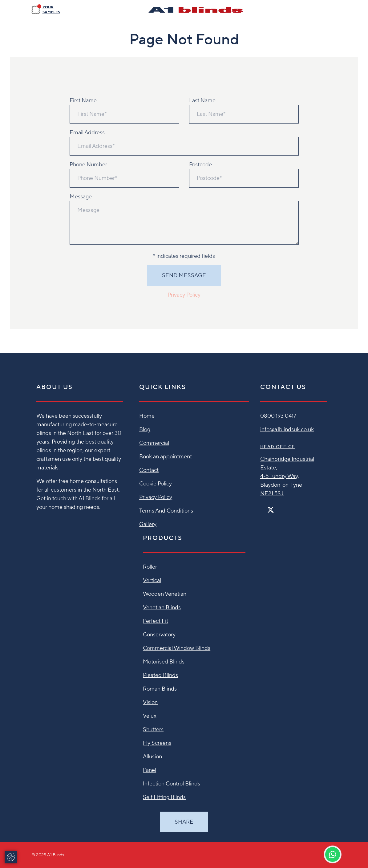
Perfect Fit (156, 621)
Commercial (154, 443)
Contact (149, 470)
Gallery (148, 524)
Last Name (202, 101)
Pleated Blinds (160, 675)
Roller (150, 567)
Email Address (87, 133)
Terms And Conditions (166, 511)
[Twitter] (271, 510)
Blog (145, 430)
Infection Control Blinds (172, 784)
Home (147, 416)
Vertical (152, 580)
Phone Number (88, 165)
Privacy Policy (184, 295)
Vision (150, 702)
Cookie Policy (156, 484)
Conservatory (159, 635)
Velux (150, 716)
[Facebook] (263, 507)
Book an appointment (166, 457)
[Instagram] (279, 507)
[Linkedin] (289, 507)
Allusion (152, 757)
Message (81, 197)
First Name (83, 101)
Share (184, 822)
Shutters (153, 730)
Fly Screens (157, 743)
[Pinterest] (284, 507)
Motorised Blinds (164, 662)
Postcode (200, 165)
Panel (150, 770)
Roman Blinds (160, 689)
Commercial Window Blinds (177, 648)
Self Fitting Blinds (164, 797)
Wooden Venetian (165, 594)
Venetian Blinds (162, 608)
